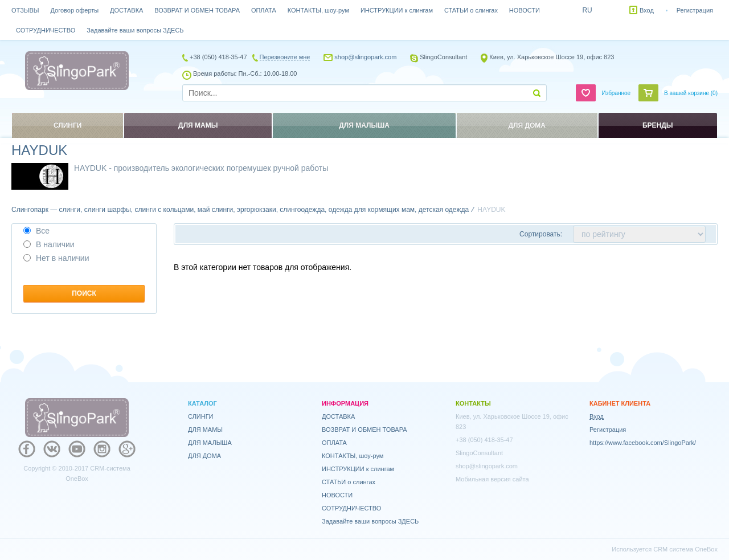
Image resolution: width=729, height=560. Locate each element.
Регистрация (695, 10)
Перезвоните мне (285, 57)
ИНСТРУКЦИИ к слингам (397, 10)
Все (36, 231)
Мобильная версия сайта (492, 479)
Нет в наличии (56, 258)
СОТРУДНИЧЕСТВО (46, 30)
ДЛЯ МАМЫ (205, 430)
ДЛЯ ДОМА (204, 456)
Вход (647, 10)
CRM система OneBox (685, 549)
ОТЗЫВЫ (25, 10)
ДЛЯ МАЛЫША (210, 443)
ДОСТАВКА (126, 10)
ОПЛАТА (264, 10)
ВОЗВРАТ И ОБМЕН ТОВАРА (197, 10)
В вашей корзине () (691, 93)
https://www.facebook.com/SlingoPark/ (643, 443)
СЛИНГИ (201, 416)
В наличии (49, 244)
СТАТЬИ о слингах (471, 10)
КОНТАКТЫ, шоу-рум (318, 10)
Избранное (616, 93)
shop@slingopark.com (365, 57)
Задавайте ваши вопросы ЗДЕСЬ (135, 30)
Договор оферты (75, 10)
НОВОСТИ (525, 10)
